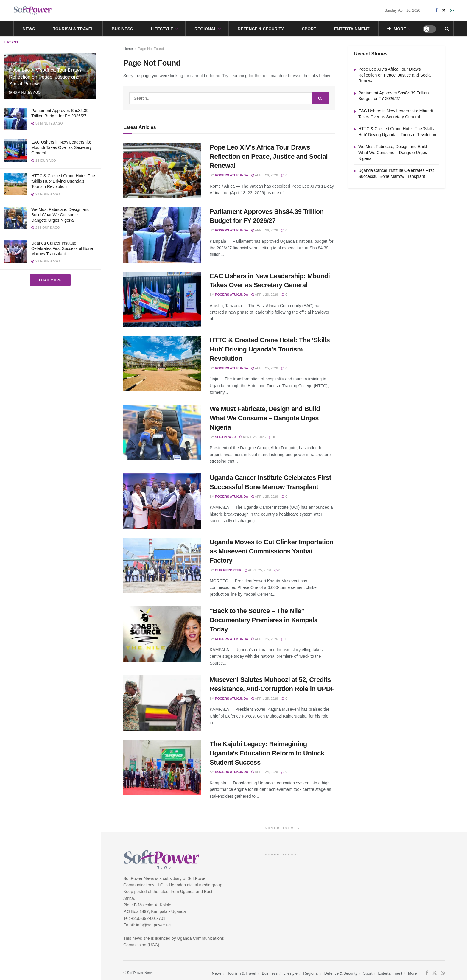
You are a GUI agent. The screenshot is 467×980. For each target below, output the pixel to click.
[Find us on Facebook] (427, 973)
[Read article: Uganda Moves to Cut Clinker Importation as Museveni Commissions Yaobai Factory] (162, 565)
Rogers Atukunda (232, 175)
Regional (206, 29)
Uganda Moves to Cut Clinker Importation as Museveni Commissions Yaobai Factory (272, 551)
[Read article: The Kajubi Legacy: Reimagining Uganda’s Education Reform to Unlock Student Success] (162, 767)
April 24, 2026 (265, 772)
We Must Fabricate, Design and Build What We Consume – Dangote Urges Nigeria (60, 215)
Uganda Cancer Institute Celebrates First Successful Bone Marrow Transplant (62, 248)
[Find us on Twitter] (435, 973)
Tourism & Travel (73, 29)
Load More (50, 280)
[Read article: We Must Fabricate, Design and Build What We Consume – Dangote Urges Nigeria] (162, 432)
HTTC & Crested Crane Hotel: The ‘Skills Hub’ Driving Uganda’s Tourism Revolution (63, 181)
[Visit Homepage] (33, 11)
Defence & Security (261, 29)
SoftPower (226, 437)
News (29, 29)
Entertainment (352, 29)
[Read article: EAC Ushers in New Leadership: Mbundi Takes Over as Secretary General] (162, 299)
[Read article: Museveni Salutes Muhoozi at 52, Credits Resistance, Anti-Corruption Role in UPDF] (162, 703)
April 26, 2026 (265, 175)
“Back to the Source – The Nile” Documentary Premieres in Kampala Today (264, 620)
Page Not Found (151, 49)
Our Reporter (228, 570)
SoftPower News (140, 973)
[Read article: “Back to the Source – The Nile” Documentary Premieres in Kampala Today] (162, 634)
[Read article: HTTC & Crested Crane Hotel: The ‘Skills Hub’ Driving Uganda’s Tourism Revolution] (162, 363)
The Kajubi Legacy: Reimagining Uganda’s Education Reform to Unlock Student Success (267, 753)
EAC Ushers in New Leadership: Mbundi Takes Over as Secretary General (62, 147)
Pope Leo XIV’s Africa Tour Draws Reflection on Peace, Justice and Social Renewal (45, 77)
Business (122, 29)
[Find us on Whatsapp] (443, 973)
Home (128, 49)
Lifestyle (162, 29)
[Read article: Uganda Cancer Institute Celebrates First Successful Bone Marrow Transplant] (162, 501)
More (397, 29)
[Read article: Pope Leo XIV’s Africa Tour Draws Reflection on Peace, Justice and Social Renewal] (162, 171)
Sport (309, 29)
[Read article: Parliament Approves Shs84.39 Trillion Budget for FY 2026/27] (162, 235)
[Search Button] (447, 29)
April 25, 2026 (265, 368)
